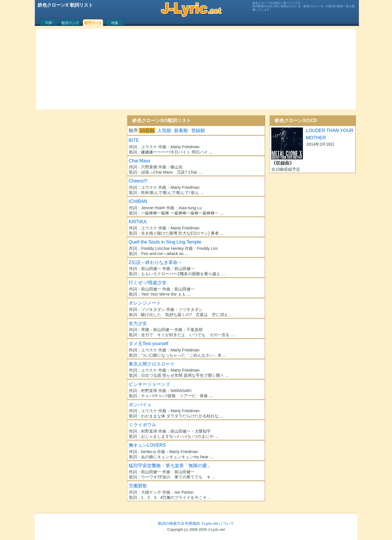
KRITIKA (138, 222)
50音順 (147, 131)
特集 (115, 23)
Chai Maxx (140, 161)
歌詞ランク (70, 23)
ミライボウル (142, 425)
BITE (134, 140)
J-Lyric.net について (218, 523)
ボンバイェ (140, 405)
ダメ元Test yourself (149, 344)
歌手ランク (93, 23)
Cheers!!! (138, 181)
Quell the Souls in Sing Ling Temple (165, 242)
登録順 (198, 131)
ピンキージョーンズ (149, 384)
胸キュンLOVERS (147, 445)
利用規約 (193, 523)
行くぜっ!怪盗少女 (148, 283)
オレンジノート (145, 303)
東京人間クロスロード (152, 364)
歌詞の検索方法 (171, 523)
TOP (49, 23)
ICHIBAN (138, 201)
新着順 (181, 131)
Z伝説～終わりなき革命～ (155, 262)
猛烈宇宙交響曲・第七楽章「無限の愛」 (170, 466)
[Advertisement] (196, 69)
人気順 (164, 131)
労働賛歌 (138, 486)
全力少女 (138, 323)
